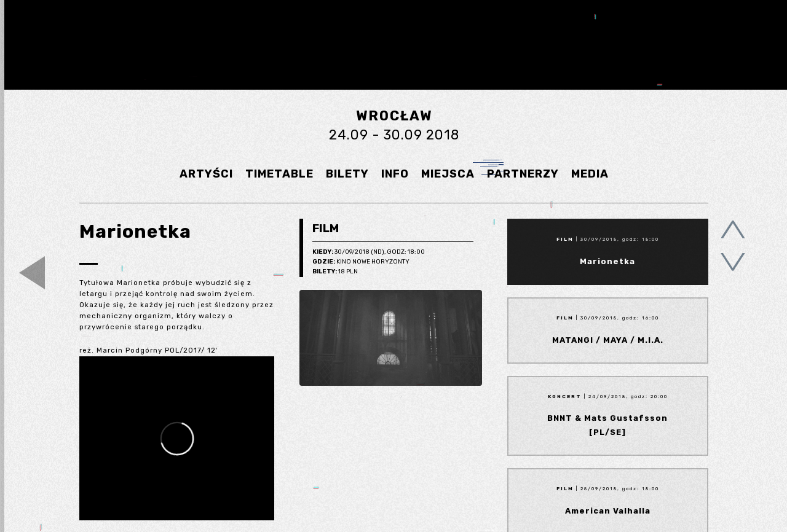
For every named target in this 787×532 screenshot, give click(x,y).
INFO (395, 174)
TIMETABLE (279, 174)
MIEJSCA (448, 174)
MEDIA (590, 174)
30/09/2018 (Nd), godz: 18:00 (369, 252)
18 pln (335, 272)
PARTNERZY (523, 174)
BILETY (347, 174)
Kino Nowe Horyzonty (361, 262)
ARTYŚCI (206, 174)
